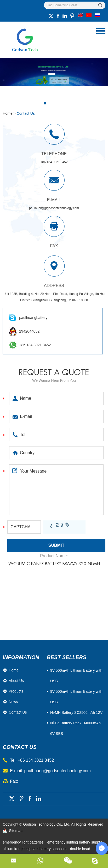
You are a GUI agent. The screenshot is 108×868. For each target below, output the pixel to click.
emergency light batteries (24, 842)
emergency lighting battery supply (75, 842)
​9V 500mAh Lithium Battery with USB (76, 676)
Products (16, 691)
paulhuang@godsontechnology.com (54, 208)
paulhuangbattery (33, 318)
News (13, 702)
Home (7, 113)
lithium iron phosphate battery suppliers (35, 849)
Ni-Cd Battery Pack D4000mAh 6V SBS (75, 728)
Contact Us (26, 113)
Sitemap (16, 831)
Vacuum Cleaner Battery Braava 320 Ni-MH (54, 564)
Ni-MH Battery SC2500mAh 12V (76, 713)
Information (21, 657)
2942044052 (29, 331)
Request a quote (54, 373)
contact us (20, 747)
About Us (16, 681)
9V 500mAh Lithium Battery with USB (76, 697)
